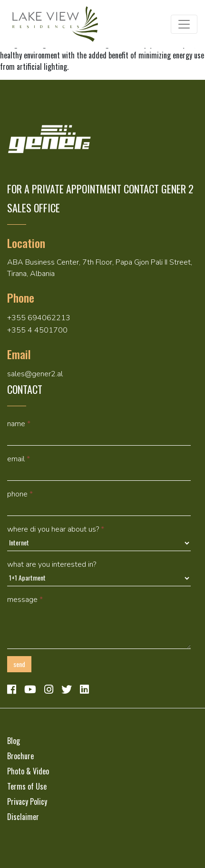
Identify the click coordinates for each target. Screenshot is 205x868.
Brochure (20, 756)
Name (19, 424)
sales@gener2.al (35, 374)
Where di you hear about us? (56, 529)
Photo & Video (28, 771)
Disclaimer (23, 817)
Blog (14, 741)
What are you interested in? (52, 564)
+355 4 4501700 (37, 330)
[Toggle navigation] (184, 24)
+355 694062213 (39, 318)
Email (19, 459)
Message (25, 600)
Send (19, 664)
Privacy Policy (27, 801)
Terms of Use (27, 786)
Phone (20, 494)
